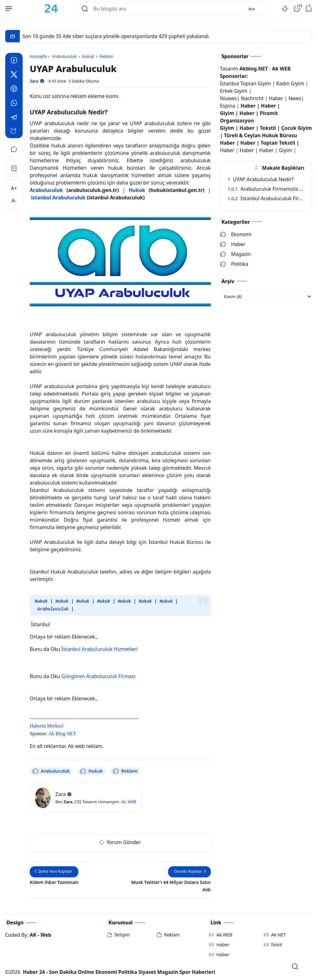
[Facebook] (14, 61)
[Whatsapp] (14, 104)
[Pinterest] (14, 90)
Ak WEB (224, 934)
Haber (276, 98)
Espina (227, 106)
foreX (277, 944)
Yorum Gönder (120, 842)
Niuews (228, 98)
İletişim (122, 934)
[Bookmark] (14, 168)
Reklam (125, 770)
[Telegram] (14, 118)
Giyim (227, 113)
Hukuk (41, 601)
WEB (132, 801)
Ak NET (279, 934)
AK (33, 934)
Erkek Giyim (234, 91)
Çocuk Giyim (296, 128)
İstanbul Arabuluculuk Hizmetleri (99, 648)
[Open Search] (295, 966)
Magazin (235, 254)
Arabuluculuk (53, 609)
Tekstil (268, 128)
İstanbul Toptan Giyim (245, 83)
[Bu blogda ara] (165, 9)
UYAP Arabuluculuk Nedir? (261, 179)
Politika (234, 264)
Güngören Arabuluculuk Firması (98, 676)
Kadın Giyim (290, 83)
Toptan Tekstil (278, 143)
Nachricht (253, 98)
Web (46, 934)
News (295, 98)
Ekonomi (236, 234)
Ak (123, 801)
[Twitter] (14, 75)
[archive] (266, 297)
